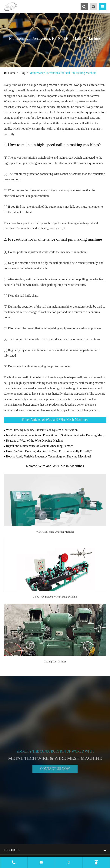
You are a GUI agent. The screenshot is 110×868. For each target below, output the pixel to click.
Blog (22, 73)
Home (12, 73)
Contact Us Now (55, 770)
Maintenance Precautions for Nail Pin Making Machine (63, 73)
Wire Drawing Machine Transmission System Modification (42, 430)
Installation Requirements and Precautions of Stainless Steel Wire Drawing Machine (56, 435)
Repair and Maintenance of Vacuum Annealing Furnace (40, 446)
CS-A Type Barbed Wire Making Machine (55, 597)
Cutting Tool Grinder (55, 662)
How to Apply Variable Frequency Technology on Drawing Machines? (49, 456)
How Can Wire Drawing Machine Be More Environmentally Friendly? (49, 451)
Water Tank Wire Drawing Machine (55, 532)
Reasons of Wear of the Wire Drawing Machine (35, 441)
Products (12, 850)
